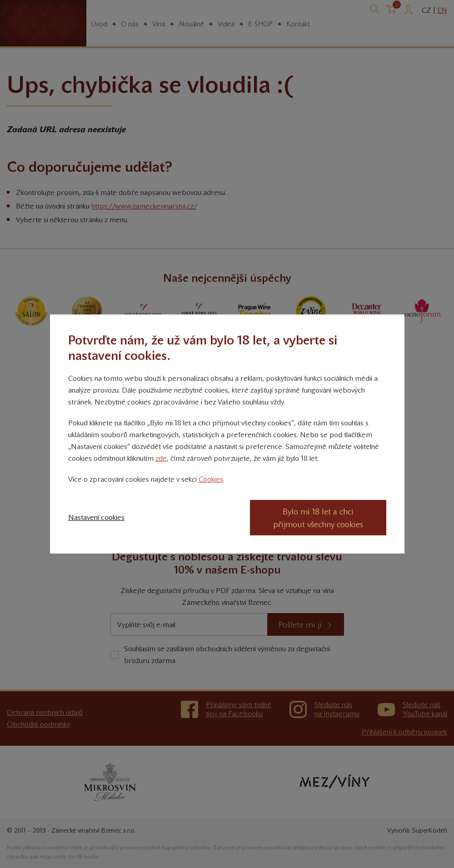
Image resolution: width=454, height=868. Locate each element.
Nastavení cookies (96, 517)
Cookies (211, 479)
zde (161, 458)
